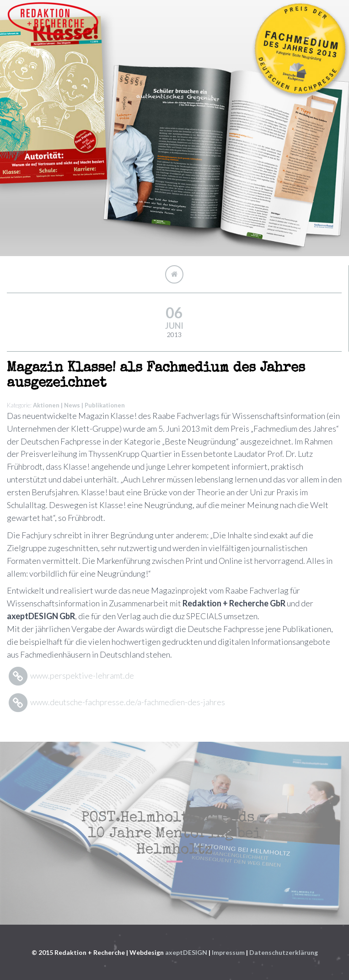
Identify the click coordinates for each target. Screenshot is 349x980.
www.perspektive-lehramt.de (70, 675)
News (72, 405)
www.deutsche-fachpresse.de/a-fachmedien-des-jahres (116, 702)
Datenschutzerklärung (284, 952)
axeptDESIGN (186, 952)
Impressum (228, 952)
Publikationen (105, 405)
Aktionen (46, 405)
